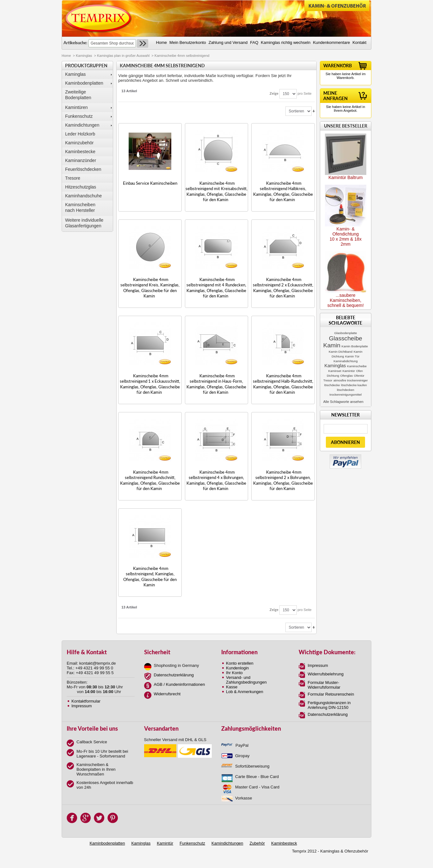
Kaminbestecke (80, 152)
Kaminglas (84, 56)
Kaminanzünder (81, 160)
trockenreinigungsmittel (346, 395)
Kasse (232, 687)
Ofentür (359, 376)
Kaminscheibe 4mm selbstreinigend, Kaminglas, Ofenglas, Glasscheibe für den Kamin (150, 577)
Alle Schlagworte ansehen (343, 402)
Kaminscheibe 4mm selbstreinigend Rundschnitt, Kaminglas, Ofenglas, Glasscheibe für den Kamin (150, 480)
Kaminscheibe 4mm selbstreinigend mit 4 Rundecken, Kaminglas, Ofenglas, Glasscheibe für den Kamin (216, 288)
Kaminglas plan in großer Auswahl (123, 56)
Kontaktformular (86, 701)
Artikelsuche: (75, 43)
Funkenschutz (79, 116)
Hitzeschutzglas (81, 187)
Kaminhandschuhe (83, 196)
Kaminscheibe (357, 366)
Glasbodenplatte (345, 333)
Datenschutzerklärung (174, 675)
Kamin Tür (352, 356)
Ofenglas (347, 376)
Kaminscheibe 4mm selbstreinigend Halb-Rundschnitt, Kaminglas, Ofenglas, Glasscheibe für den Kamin (283, 384)
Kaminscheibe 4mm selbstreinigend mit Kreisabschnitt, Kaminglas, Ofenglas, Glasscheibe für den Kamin (216, 191)
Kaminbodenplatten (84, 83)
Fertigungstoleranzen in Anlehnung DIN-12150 (329, 705)
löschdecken (346, 390)
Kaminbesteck (284, 843)
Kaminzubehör (79, 143)
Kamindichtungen (82, 125)
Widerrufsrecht (167, 694)
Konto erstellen (240, 663)
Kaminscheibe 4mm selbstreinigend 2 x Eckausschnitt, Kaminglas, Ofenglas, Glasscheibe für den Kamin (283, 288)
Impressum (82, 706)
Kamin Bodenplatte (355, 346)
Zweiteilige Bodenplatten (78, 95)
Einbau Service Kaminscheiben (150, 183)
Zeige (274, 93)
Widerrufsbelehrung (326, 674)
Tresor (328, 380)
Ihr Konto (234, 673)
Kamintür (349, 371)
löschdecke (332, 385)
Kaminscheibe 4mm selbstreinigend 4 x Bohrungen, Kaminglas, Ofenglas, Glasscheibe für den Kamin (216, 480)
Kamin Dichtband (341, 352)
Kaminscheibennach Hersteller (80, 207)
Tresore (73, 178)
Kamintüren (76, 107)
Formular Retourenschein (331, 694)
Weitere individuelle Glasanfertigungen (84, 223)
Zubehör (257, 843)
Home (66, 56)
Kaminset (335, 371)
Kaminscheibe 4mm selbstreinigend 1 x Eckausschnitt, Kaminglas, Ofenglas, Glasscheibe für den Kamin (150, 384)
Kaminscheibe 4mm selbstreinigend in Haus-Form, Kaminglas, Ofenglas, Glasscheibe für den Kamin (216, 384)
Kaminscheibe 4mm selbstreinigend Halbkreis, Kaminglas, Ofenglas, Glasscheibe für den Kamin (283, 191)
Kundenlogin (237, 668)
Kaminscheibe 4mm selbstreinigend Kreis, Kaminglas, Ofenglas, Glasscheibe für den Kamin (150, 288)
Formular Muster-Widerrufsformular (324, 685)
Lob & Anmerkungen (245, 692)
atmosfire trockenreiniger (351, 380)
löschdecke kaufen (354, 385)
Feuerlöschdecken (83, 169)
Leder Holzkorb (80, 134)
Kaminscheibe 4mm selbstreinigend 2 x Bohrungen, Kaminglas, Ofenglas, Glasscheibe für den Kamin (283, 480)
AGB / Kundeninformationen (180, 684)
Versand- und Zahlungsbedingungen (246, 680)
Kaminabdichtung (345, 361)
